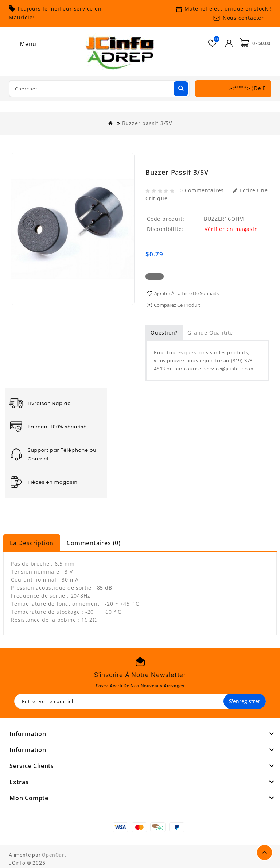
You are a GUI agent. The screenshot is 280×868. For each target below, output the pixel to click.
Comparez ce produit (177, 305)
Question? (164, 333)
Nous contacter (243, 18)
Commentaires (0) (94, 543)
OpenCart (54, 855)
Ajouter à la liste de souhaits (186, 293)
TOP (265, 852)
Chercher (180, 88)
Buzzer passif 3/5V (147, 123)
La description (32, 543)
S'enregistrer (245, 701)
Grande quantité (210, 333)
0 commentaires (202, 190)
